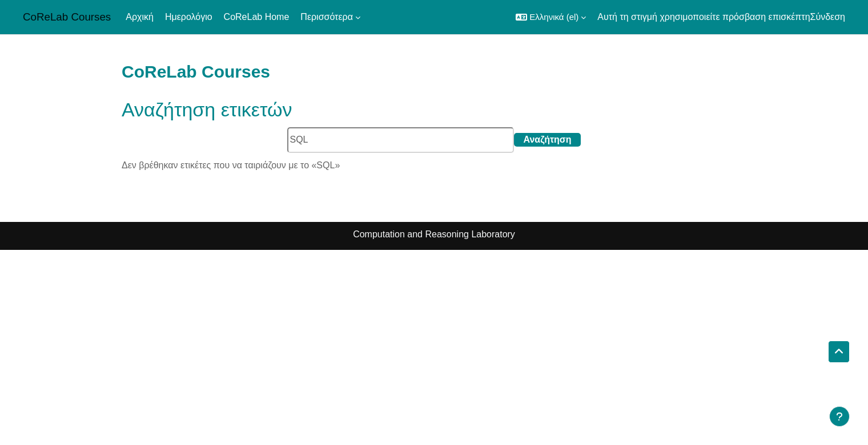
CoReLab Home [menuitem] (257, 17)
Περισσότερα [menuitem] (327, 17)
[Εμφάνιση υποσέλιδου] (839, 416)
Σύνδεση (828, 17)
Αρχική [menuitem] (140, 17)
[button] (551, 17)
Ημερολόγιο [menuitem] (189, 17)
